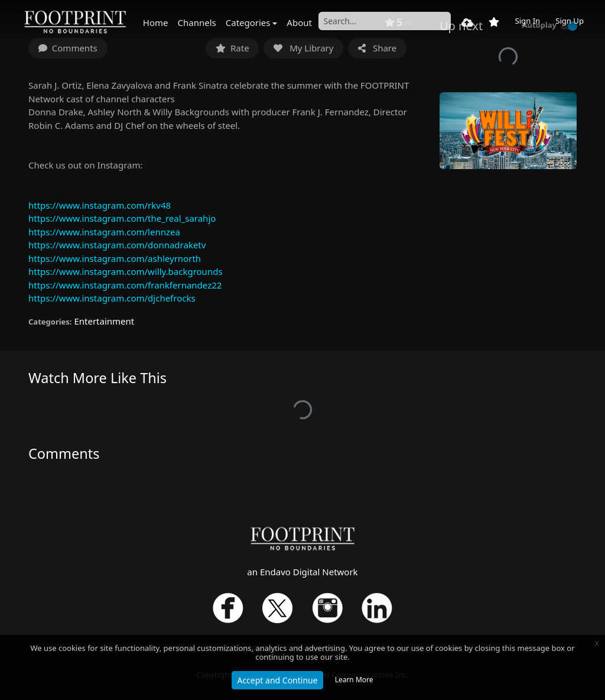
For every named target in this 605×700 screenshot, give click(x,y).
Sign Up (570, 21)
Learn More (354, 680)
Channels (197, 22)
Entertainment (104, 321)
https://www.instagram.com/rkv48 (100, 205)
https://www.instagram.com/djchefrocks (112, 298)
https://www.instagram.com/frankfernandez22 (125, 285)
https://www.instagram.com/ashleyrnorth (115, 258)
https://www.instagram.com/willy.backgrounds (126, 271)
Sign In (527, 21)
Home (156, 22)
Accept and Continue (277, 680)
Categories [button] (248, 22)
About (299, 22)
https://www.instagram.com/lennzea (104, 232)
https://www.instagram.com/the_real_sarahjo (122, 218)
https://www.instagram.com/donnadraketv (117, 245)
